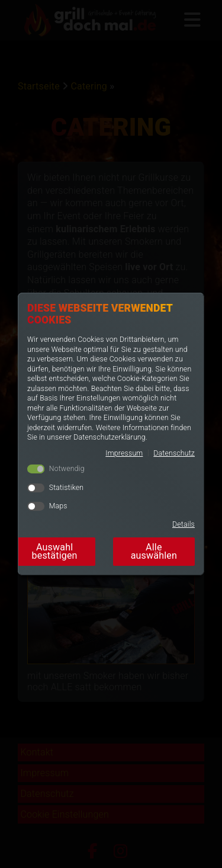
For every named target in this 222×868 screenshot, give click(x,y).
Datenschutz (174, 453)
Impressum (124, 453)
